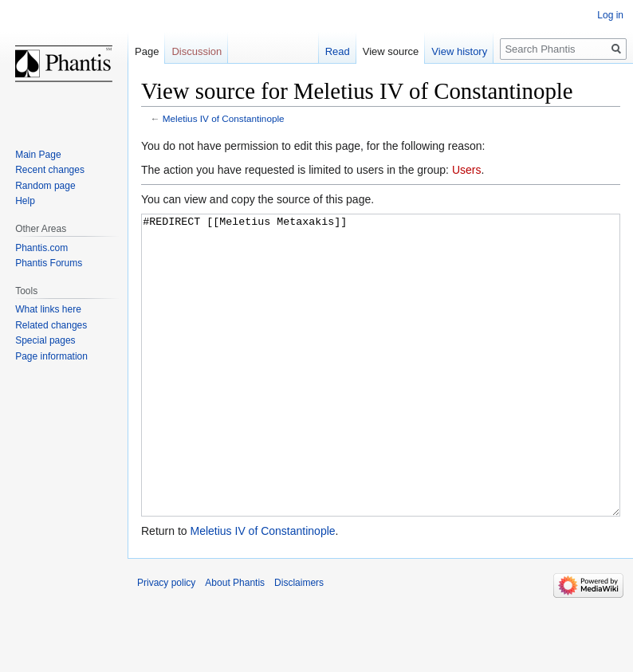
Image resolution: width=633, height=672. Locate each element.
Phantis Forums (49, 263)
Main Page (38, 155)
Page (147, 51)
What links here (48, 309)
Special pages (45, 340)
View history (459, 51)
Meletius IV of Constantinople (224, 118)
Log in (610, 15)
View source (391, 51)
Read (338, 51)
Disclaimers (299, 643)
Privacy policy (166, 643)
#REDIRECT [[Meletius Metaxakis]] (381, 395)
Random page (45, 186)
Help (25, 201)
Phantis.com (41, 248)
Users (467, 170)
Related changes (51, 325)
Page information (51, 356)
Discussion (197, 51)
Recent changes (50, 170)
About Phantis (235, 643)
